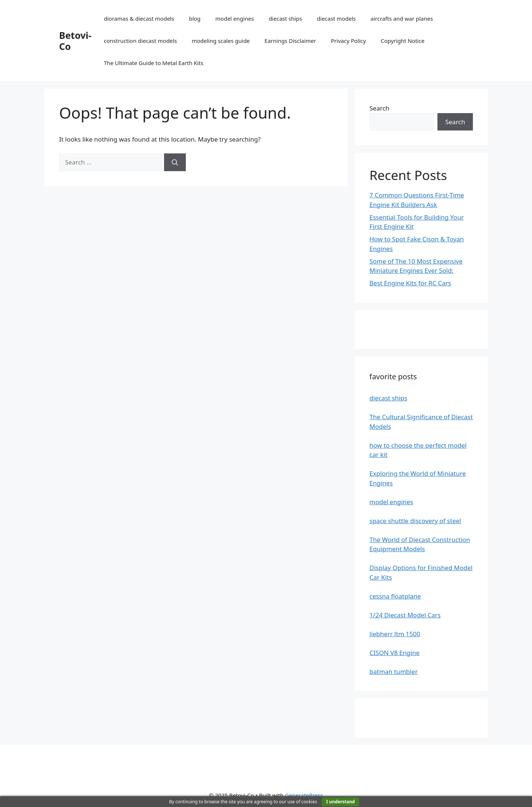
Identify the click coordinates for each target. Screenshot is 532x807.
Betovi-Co (75, 41)
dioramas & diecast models (139, 18)
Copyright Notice (402, 41)
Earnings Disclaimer (290, 41)
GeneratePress (304, 795)
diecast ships (285, 18)
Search (379, 108)
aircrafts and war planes (402, 18)
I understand (340, 802)
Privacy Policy (349, 41)
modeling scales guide (221, 41)
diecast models (337, 18)
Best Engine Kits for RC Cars (410, 283)
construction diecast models (140, 41)
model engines (235, 18)
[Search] (175, 162)
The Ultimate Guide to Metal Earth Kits (154, 63)
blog (195, 18)
